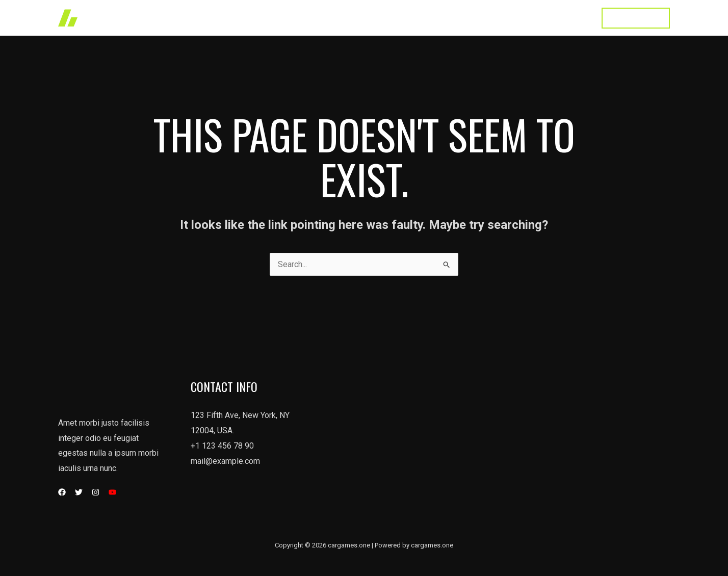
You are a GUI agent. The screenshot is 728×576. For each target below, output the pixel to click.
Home (335, 18)
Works (374, 18)
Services (418, 18)
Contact (570, 18)
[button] (636, 18)
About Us (466, 18)
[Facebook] (62, 492)
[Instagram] (96, 492)
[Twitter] (79, 492)
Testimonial (519, 18)
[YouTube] (112, 492)
